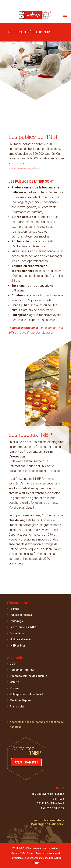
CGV (12, 664)
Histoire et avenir (20, 639)
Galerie (14, 682)
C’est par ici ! (26, 762)
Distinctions (17, 633)
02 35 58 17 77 (52, 808)
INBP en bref (18, 646)
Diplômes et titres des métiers (28, 676)
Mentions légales (21, 700)
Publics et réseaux (21, 615)
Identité (14, 609)
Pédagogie (17, 621)
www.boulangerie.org (28, 168)
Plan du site (17, 707)
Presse (14, 688)
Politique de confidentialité (27, 694)
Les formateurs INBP (23, 627)
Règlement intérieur (22, 670)
